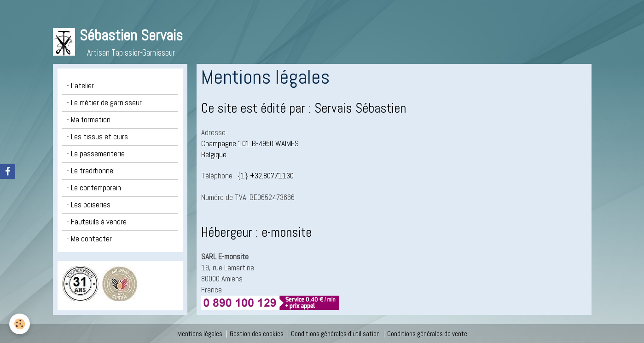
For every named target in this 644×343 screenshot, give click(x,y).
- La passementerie (96, 154)
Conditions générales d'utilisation (335, 334)
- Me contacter (89, 239)
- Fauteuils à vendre (97, 222)
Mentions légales (200, 334)
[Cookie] (20, 324)
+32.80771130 (272, 176)
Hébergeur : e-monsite (256, 232)
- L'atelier (80, 86)
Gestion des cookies (257, 334)
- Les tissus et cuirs (97, 137)
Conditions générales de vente (427, 334)
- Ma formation (89, 120)
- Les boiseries (89, 205)
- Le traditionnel (91, 171)
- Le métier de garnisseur (104, 103)
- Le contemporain (94, 188)
